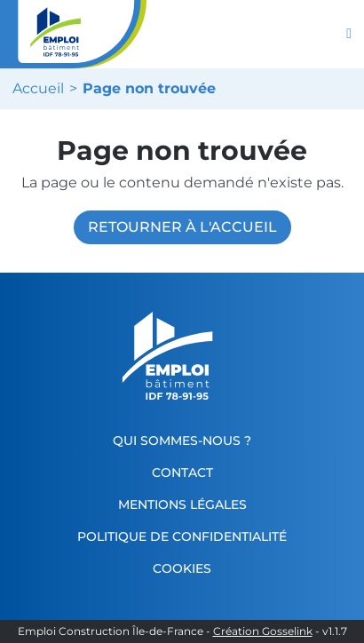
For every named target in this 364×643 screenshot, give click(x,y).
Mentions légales (182, 504)
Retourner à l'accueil (182, 227)
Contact (182, 472)
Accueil (38, 89)
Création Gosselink (263, 631)
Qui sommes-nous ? (182, 441)
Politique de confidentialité (182, 536)
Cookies (182, 568)
